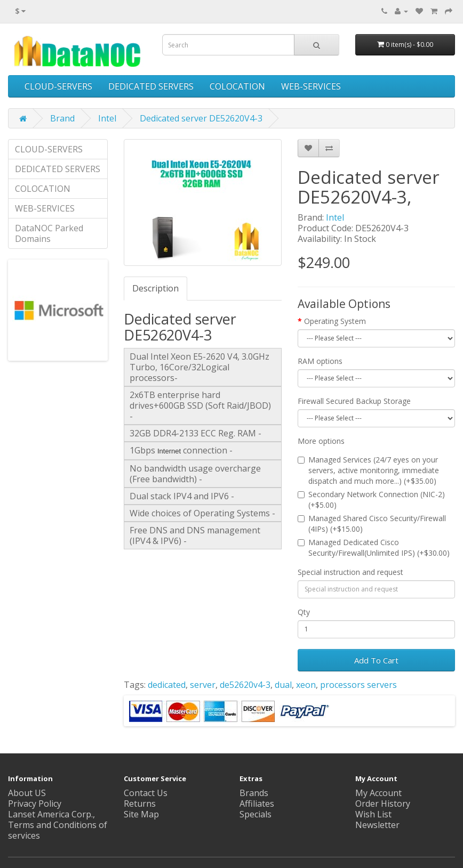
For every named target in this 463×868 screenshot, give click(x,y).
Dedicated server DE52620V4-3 (201, 118)
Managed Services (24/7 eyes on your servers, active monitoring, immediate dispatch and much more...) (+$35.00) (368, 470)
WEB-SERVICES (311, 86)
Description (155, 288)
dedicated (167, 685)
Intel (107, 118)
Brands (254, 793)
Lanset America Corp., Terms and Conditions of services (58, 825)
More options (321, 441)
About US (27, 793)
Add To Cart (376, 660)
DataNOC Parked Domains (49, 233)
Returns (140, 804)
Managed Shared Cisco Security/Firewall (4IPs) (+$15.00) (372, 524)
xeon (306, 685)
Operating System (335, 321)
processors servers (358, 685)
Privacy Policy (35, 804)
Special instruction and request (350, 572)
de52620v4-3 (245, 685)
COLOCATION (237, 86)
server (203, 685)
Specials (256, 814)
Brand (62, 118)
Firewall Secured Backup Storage (354, 401)
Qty (304, 612)
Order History (383, 804)
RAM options (320, 361)
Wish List (373, 814)
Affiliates (257, 804)
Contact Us (146, 793)
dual (283, 685)
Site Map (141, 814)
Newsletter (377, 825)
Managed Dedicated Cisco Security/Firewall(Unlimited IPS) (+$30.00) (374, 547)
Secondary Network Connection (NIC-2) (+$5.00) (371, 500)
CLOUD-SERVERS (58, 86)
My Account (378, 793)
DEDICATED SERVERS (151, 86)
